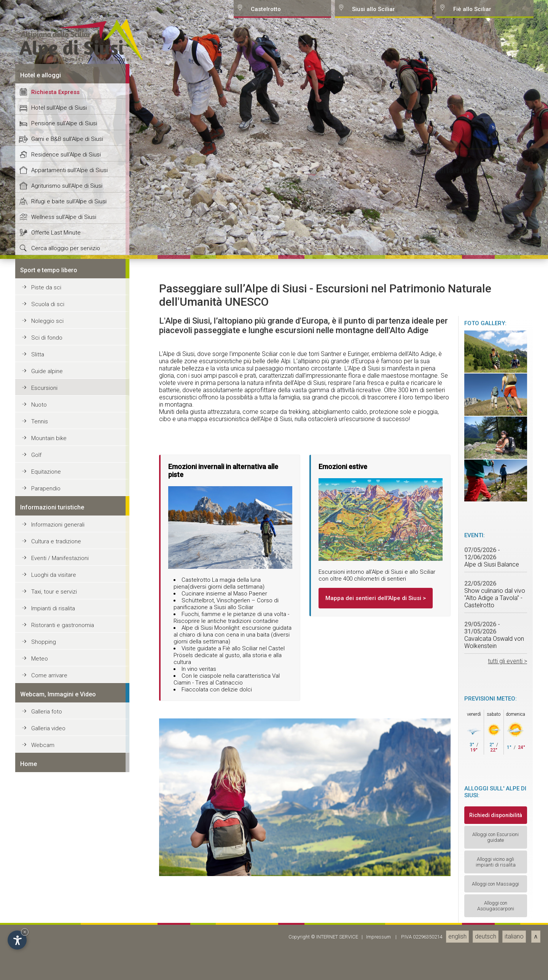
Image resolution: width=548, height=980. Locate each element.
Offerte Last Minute (56, 758)
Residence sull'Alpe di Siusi (66, 680)
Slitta (38, 879)
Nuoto (39, 930)
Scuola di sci (48, 829)
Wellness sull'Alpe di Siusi (64, 742)
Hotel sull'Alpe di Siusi (59, 633)
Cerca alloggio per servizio (66, 773)
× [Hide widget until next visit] (25, 932)
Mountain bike (49, 963)
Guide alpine (47, 896)
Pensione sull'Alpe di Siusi (64, 648)
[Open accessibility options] (17, 940)
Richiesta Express (55, 617)
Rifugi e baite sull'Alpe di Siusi (69, 726)
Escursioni (44, 913)
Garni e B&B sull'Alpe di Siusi (67, 664)
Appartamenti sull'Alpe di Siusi (69, 695)
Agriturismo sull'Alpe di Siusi (67, 711)
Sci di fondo (47, 863)
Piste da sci (46, 812)
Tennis (40, 946)
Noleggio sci (47, 846)
